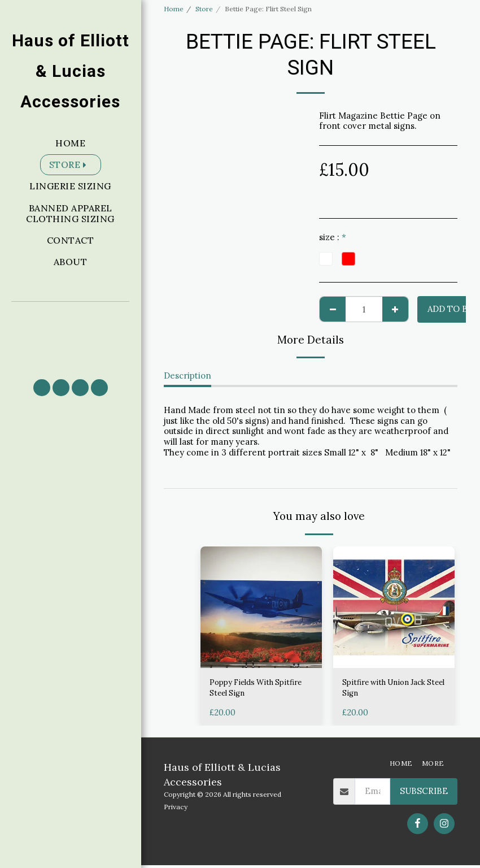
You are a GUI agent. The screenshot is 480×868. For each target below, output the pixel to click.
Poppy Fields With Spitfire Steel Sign (246, 689)
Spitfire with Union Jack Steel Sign (390, 689)
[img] (261, 607)
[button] (71, 335)
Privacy (176, 810)
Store (204, 9)
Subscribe (424, 794)
